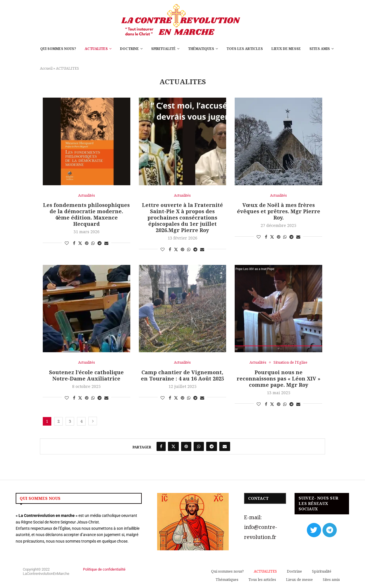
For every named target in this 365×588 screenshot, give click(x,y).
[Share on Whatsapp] (93, 243)
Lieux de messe (286, 49)
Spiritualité (163, 49)
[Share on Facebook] (74, 243)
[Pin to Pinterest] (87, 243)
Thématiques (201, 49)
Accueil (46, 68)
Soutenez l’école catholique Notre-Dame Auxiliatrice (86, 375)
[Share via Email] (106, 243)
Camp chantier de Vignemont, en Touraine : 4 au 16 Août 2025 (182, 375)
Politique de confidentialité (104, 570)
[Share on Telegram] (100, 243)
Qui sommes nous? (58, 49)
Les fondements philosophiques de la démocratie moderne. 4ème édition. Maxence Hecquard (86, 214)
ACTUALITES (96, 49)
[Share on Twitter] (80, 243)
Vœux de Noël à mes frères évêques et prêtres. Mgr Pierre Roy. (279, 211)
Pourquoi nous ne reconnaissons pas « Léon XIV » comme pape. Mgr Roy (279, 378)
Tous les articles (245, 49)
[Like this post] (67, 243)
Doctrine (129, 49)
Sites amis (320, 49)
